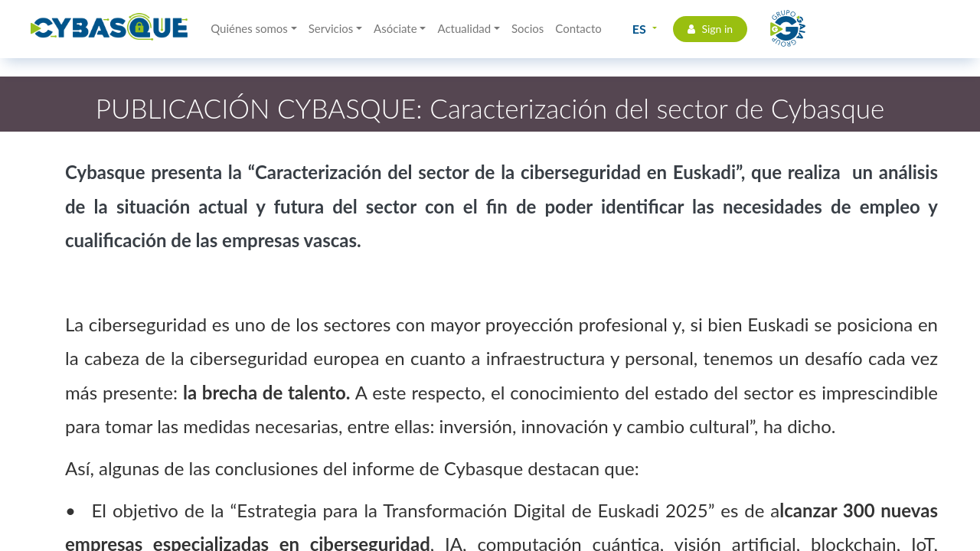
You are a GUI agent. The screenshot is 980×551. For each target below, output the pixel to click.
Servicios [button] (331, 28)
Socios (528, 28)
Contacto (578, 28)
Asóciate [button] (395, 28)
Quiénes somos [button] (249, 28)
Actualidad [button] (464, 28)
